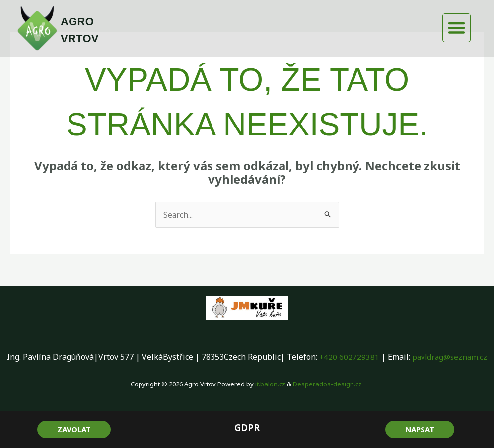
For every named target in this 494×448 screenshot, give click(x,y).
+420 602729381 (348, 357)
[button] (457, 28)
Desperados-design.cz (328, 384)
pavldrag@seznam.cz (450, 357)
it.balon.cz (271, 384)
